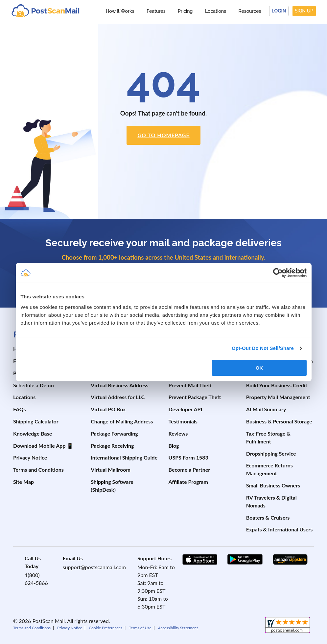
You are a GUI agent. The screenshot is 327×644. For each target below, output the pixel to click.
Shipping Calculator (36, 421)
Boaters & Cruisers (268, 517)
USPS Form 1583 (188, 457)
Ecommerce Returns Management (269, 469)
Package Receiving (112, 446)
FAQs (20, 409)
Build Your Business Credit (277, 385)
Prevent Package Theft (195, 397)
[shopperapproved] (288, 626)
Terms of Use (140, 628)
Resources (250, 11)
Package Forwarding (114, 433)
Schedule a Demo (34, 385)
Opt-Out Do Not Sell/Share (263, 348)
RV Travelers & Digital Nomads (271, 501)
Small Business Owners (273, 485)
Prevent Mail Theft (190, 385)
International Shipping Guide (124, 457)
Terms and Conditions (38, 470)
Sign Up (304, 11)
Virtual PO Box (108, 409)
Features (156, 11)
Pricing (185, 11)
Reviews (178, 433)
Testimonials (183, 421)
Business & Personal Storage (279, 421)
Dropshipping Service (271, 453)
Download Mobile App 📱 (43, 446)
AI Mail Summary (266, 409)
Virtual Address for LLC (118, 397)
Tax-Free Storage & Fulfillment (268, 437)
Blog (174, 446)
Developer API (186, 409)
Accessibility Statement (178, 628)
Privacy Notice (30, 457)
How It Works (120, 11)
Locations (216, 11)
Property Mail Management (278, 397)
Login (279, 11)
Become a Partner (189, 470)
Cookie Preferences (105, 628)
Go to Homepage (163, 135)
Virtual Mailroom (111, 470)
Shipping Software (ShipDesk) (112, 486)
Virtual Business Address (119, 385)
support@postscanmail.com (94, 567)
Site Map (23, 482)
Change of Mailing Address (122, 421)
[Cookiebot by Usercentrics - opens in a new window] (278, 273)
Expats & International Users (280, 529)
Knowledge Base (33, 433)
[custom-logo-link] (45, 10)
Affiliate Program (188, 482)
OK (259, 368)
